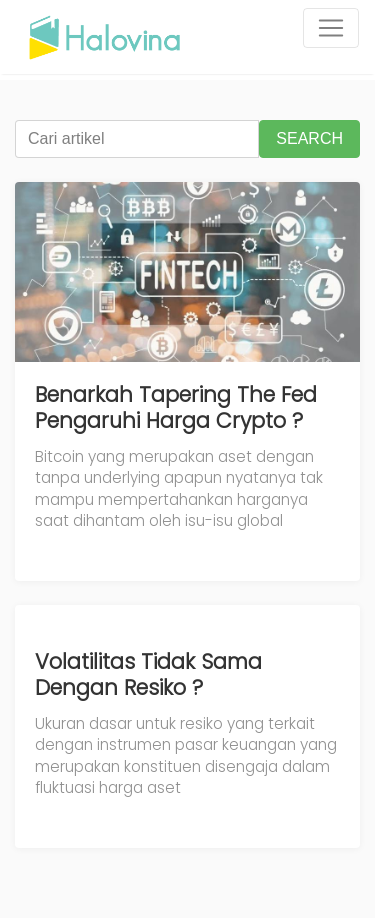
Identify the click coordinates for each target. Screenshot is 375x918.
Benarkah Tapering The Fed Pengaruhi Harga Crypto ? (176, 407)
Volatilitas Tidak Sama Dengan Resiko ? (148, 674)
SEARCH (309, 138)
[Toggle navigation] (331, 28)
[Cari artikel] (137, 139)
